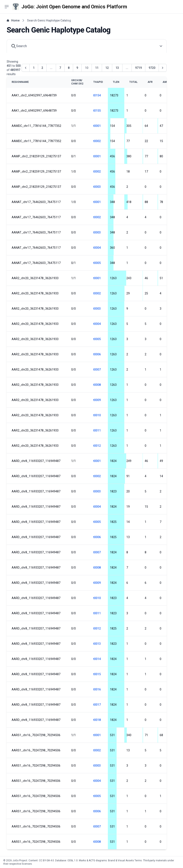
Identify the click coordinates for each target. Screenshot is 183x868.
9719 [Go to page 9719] (138, 68)
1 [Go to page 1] (34, 68)
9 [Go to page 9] (77, 68)
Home (13, 20)
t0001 (97, 126)
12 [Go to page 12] (107, 68)
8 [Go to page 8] (69, 68)
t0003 (97, 187)
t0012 (97, 446)
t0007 (97, 370)
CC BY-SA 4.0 (46, 860)
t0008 (97, 385)
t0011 (97, 430)
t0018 (97, 720)
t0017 (97, 705)
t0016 (97, 689)
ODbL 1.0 (73, 860)
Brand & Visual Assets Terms (125, 860)
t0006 (97, 354)
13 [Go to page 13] (117, 68)
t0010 (97, 415)
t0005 (97, 263)
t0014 (97, 659)
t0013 (97, 644)
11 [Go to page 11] (97, 68)
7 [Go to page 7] (60, 68)
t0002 (97, 141)
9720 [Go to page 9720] (152, 68)
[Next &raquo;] (163, 68)
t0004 (97, 248)
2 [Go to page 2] (42, 68)
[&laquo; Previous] (26, 68)
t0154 (97, 95)
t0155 (97, 111)
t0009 (97, 400)
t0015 (97, 674)
